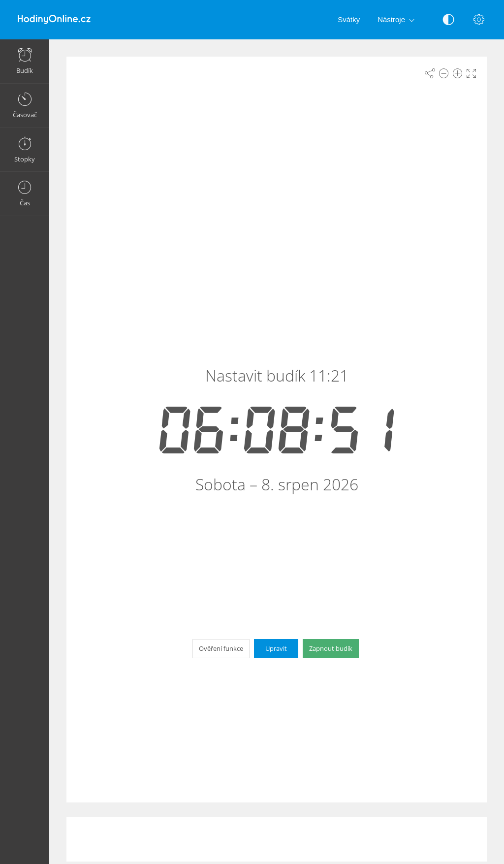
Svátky (349, 19)
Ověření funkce (221, 648)
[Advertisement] (277, 839)
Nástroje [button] (398, 20)
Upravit (276, 648)
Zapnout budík (331, 648)
